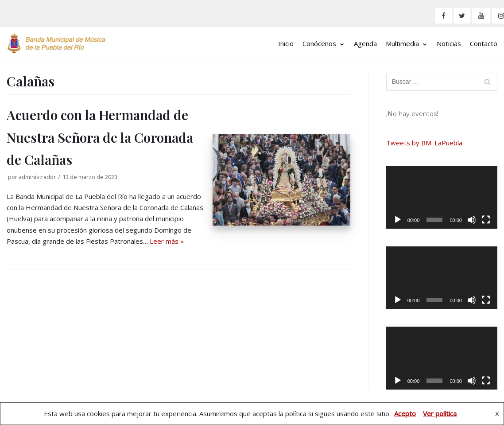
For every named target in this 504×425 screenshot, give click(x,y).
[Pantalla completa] (486, 220)
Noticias (449, 43)
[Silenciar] (472, 220)
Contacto (484, 43)
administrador (37, 177)
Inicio (286, 43)
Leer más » (167, 241)
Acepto (405, 413)
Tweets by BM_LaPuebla (424, 143)
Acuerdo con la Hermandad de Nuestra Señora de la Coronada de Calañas (100, 137)
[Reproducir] (398, 220)
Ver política (440, 413)
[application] (442, 197)
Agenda (365, 43)
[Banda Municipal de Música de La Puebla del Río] (56, 43)
